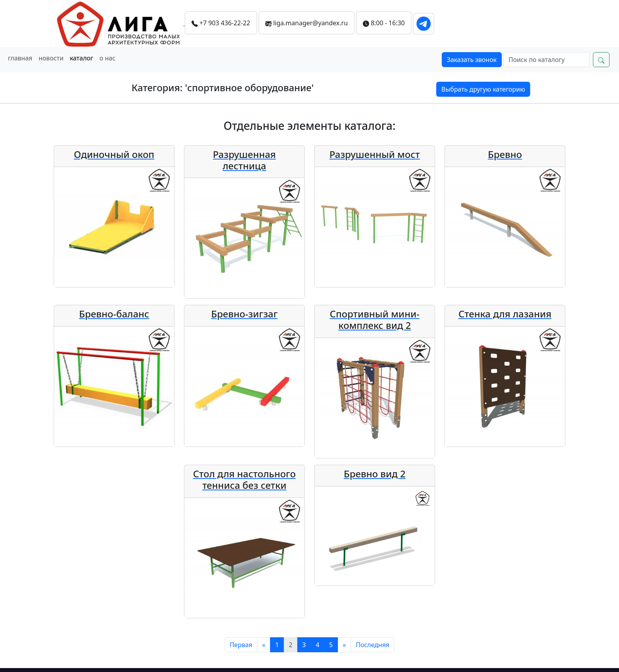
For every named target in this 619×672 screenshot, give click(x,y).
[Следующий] (344, 645)
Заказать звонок (472, 60)
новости (51, 58)
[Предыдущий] (264, 645)
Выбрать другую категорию (483, 89)
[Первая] (241, 645)
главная (20, 58)
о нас (107, 58)
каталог (82, 58)
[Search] (547, 60)
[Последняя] (372, 645)
